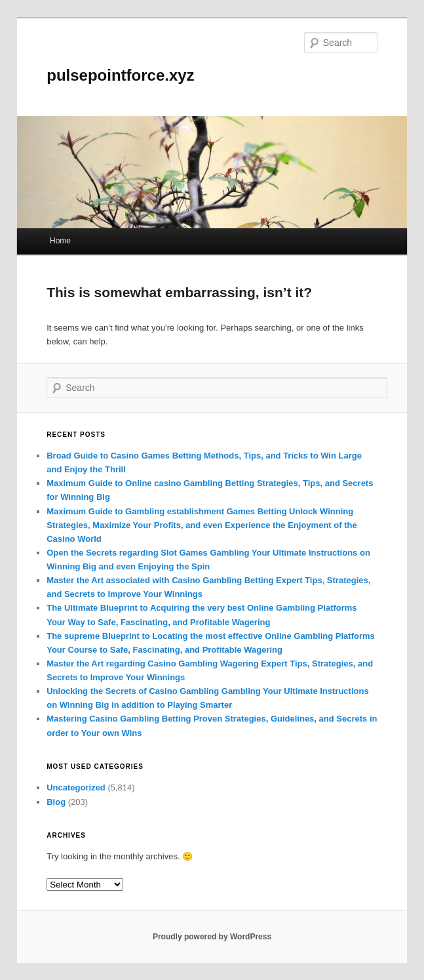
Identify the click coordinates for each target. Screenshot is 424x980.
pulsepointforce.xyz (120, 75)
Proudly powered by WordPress (212, 937)
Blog (56, 802)
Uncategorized (76, 787)
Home (60, 241)
